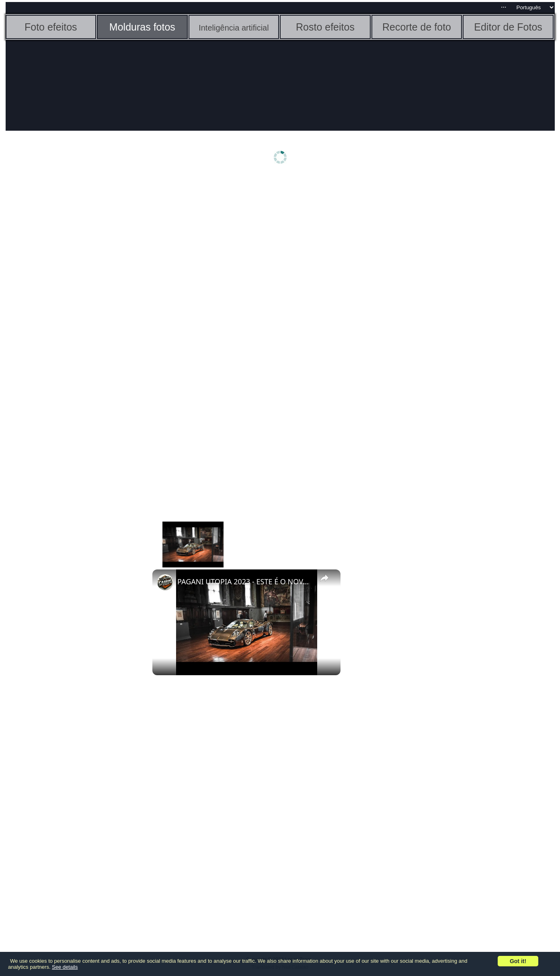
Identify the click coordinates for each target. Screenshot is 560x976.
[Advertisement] (68, 304)
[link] (165, 582)
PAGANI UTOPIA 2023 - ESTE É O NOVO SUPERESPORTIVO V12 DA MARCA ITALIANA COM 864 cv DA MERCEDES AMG (245, 581)
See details (65, 967)
